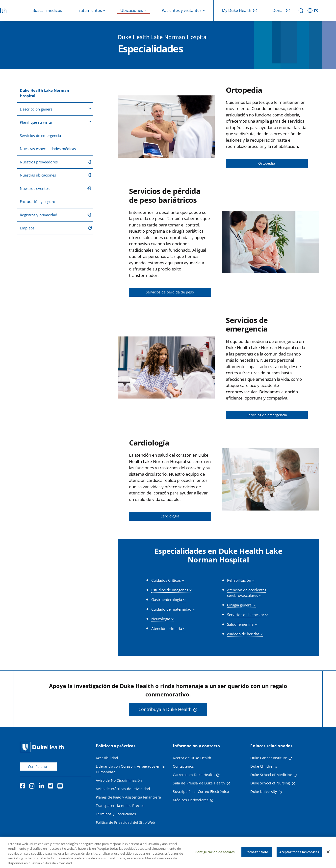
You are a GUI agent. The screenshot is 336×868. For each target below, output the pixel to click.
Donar (278, 10)
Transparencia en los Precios (120, 806)
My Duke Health (237, 10)
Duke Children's (264, 766)
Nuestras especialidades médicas (48, 149)
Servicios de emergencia (40, 135)
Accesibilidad (107, 758)
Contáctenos (38, 767)
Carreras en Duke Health (194, 775)
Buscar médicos (47, 10)
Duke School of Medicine (271, 775)
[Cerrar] (328, 857)
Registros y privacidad (55, 215)
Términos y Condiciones (116, 814)
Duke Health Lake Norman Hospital (44, 93)
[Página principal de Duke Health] (43, 747)
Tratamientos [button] (90, 10)
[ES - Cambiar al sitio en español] (313, 10)
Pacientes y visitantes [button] (182, 10)
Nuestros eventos (55, 188)
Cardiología (170, 516)
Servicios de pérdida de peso (170, 292)
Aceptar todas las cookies (299, 857)
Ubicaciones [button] (132, 10)
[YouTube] (61, 787)
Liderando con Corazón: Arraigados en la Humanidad (130, 769)
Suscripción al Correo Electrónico (201, 791)
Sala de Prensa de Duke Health (199, 783)
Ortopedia (267, 163)
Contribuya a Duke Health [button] (165, 709)
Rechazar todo (257, 857)
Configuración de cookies (215, 857)
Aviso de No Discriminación (119, 780)
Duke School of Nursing (270, 783)
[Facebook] (24, 787)
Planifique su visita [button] (56, 122)
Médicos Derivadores (191, 800)
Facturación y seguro (38, 201)
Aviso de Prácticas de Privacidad (123, 789)
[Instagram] (33, 787)
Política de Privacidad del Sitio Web (126, 822)
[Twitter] (52, 787)
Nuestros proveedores (55, 162)
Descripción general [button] (56, 109)
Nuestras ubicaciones (55, 175)
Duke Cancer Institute (269, 758)
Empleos (27, 228)
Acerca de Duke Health (192, 758)
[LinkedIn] (42, 787)
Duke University (264, 791)
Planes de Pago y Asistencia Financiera (128, 797)
